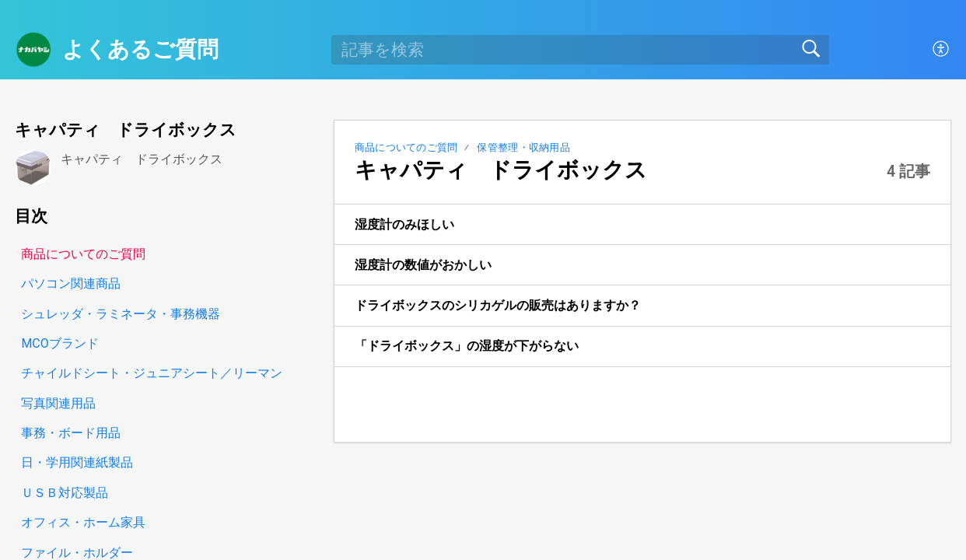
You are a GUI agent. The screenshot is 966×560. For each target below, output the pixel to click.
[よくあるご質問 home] (33, 50)
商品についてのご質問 (406, 147)
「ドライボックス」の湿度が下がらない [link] (467, 346)
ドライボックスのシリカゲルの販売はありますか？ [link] (498, 305)
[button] (941, 50)
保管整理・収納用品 (523, 147)
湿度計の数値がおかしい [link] (423, 265)
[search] (580, 50)
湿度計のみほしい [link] (404, 224)
